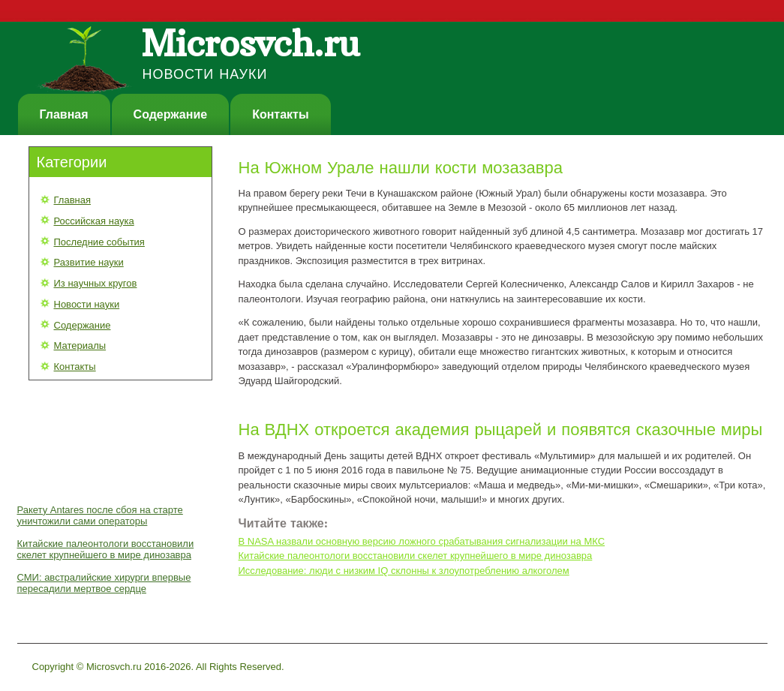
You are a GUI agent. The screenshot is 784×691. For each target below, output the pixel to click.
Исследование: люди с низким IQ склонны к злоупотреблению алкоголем (404, 571)
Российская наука (94, 221)
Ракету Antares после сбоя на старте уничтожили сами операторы (100, 515)
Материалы (80, 345)
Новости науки (87, 304)
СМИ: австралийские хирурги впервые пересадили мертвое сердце (104, 583)
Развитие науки (89, 262)
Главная (64, 114)
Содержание (171, 114)
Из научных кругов (96, 283)
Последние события (99, 242)
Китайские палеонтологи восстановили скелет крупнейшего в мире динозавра (106, 549)
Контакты (280, 114)
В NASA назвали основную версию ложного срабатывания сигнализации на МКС (422, 541)
